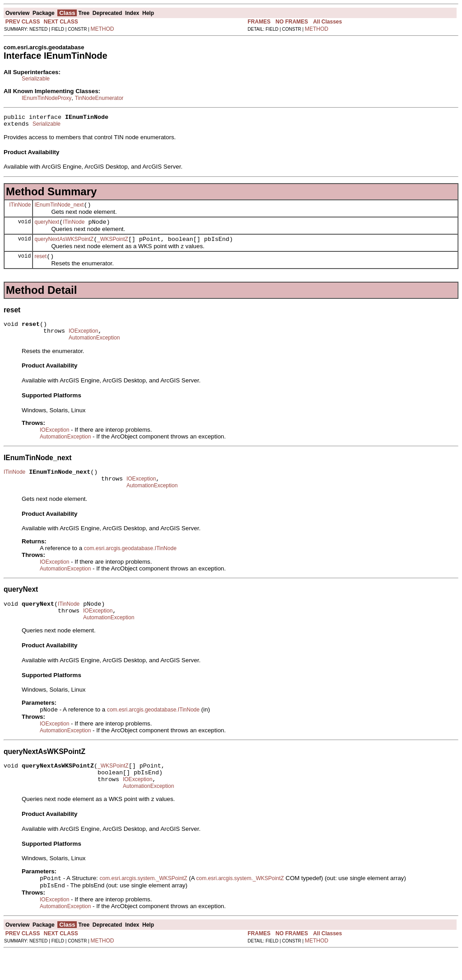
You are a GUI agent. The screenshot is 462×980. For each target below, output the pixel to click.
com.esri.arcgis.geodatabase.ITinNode (130, 565)
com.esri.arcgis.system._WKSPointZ (143, 906)
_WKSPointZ (113, 246)
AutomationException (94, 350)
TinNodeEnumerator (99, 98)
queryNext (47, 227)
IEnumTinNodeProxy (47, 98)
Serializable (36, 79)
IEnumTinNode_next (59, 209)
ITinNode (20, 208)
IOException (83, 342)
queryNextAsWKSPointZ (64, 246)
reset (40, 264)
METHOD (103, 29)
